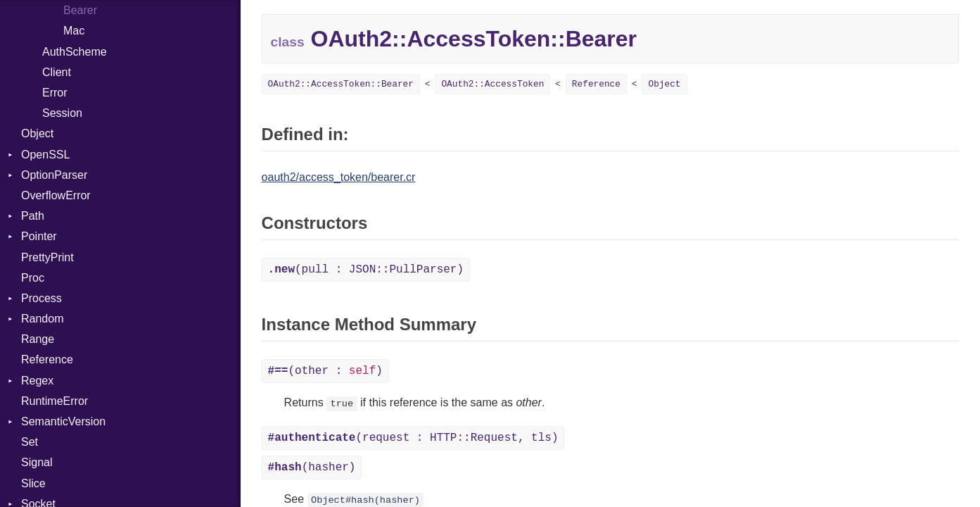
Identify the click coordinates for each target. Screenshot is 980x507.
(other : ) (325, 371)
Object (37, 133)
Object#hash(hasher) (365, 500)
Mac (74, 31)
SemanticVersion (63, 421)
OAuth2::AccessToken (492, 84)
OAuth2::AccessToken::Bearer (341, 84)
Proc (33, 278)
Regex (37, 381)
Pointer (39, 236)
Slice (33, 483)
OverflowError (56, 195)
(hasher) (312, 468)
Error (55, 93)
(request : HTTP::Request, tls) (413, 438)
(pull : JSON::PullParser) (366, 270)
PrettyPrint (47, 257)
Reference (47, 359)
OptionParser (54, 175)
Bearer (80, 10)
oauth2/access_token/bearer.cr (339, 177)
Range (38, 339)
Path (33, 216)
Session (62, 113)
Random (42, 319)
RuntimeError (55, 401)
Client (57, 72)
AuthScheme (75, 52)
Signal (37, 462)
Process (42, 298)
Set (30, 442)
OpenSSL (45, 155)
